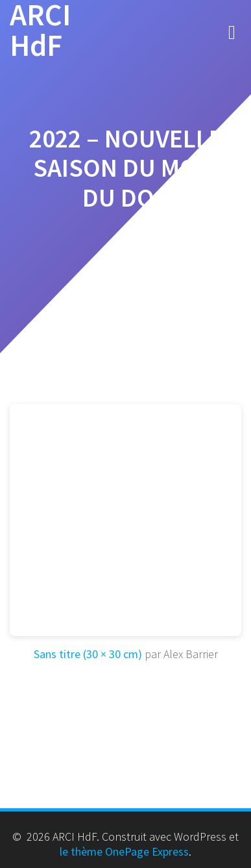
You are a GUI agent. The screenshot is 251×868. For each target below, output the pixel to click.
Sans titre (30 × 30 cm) (88, 654)
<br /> (125, 520)
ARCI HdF (40, 31)
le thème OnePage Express (124, 851)
